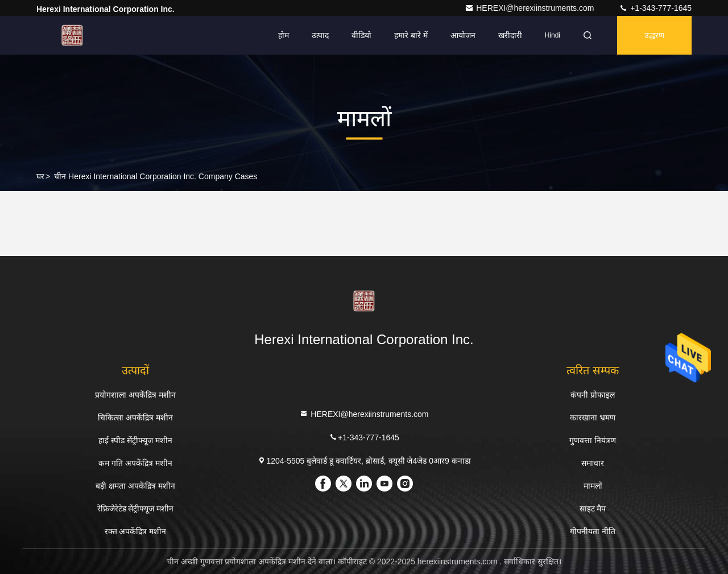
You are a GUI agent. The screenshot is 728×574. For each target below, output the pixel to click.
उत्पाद (320, 35)
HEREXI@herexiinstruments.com (530, 8)
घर (40, 176)
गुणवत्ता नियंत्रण (593, 440)
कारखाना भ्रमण (593, 418)
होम (284, 35)
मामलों (593, 486)
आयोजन (463, 35)
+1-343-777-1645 (655, 8)
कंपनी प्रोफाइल (593, 395)
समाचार (593, 463)
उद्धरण (654, 35)
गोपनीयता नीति (593, 531)
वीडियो (361, 35)
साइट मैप (593, 509)
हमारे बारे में (411, 35)
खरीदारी (510, 35)
